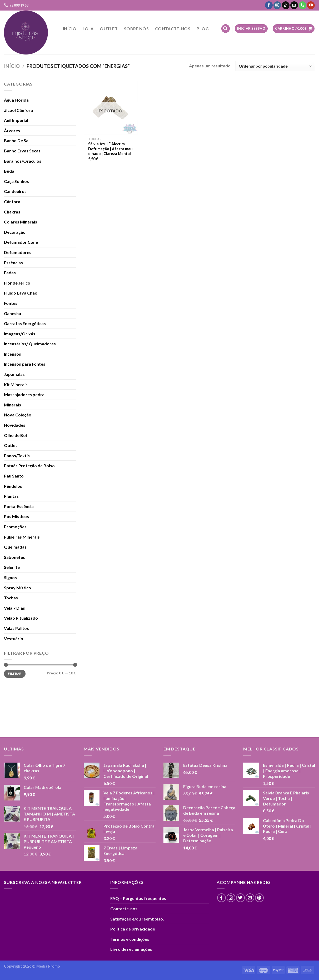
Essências (13, 263)
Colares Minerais (21, 222)
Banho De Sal (17, 140)
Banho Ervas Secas (22, 151)
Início (70, 29)
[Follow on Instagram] (277, 5)
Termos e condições (130, 939)
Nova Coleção (18, 415)
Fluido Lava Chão (21, 293)
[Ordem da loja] (275, 66)
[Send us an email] (294, 5)
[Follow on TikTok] (286, 5)
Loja (88, 29)
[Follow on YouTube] (311, 5)
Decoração (15, 232)
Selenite (12, 567)
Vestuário (14, 638)
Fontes (11, 303)
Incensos (13, 354)
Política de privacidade (133, 929)
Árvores (12, 130)
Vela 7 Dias (14, 608)
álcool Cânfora (18, 110)
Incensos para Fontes (25, 364)
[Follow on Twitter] (240, 898)
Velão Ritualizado (21, 618)
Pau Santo (14, 476)
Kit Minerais (16, 384)
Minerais (13, 405)
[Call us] (303, 5)
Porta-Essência (19, 506)
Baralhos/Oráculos (23, 161)
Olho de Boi (15, 435)
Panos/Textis (17, 456)
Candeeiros (15, 191)
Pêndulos (13, 486)
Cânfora (12, 202)
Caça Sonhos (16, 181)
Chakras (12, 212)
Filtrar (15, 673)
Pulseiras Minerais (22, 537)
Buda (9, 171)
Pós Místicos (16, 516)
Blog (203, 29)
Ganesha (13, 313)
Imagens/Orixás (20, 334)
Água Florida (16, 100)
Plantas (11, 496)
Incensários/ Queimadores (30, 344)
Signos (10, 577)
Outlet (109, 29)
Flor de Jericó (17, 283)
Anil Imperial (16, 120)
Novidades (15, 425)
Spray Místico (18, 588)
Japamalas (14, 374)
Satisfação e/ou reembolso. (137, 919)
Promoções (15, 527)
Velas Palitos (16, 628)
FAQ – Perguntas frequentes (138, 898)
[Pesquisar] (226, 29)
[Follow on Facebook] (269, 5)
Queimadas (15, 547)
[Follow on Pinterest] (259, 898)
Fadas (10, 273)
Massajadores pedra (24, 394)
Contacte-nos (173, 29)
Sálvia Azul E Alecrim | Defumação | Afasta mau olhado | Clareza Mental (110, 149)
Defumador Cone (21, 242)
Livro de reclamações (131, 949)
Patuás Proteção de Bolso (29, 466)
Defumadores (18, 252)
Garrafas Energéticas (25, 323)
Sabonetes (14, 557)
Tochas (11, 598)
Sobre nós (136, 29)
